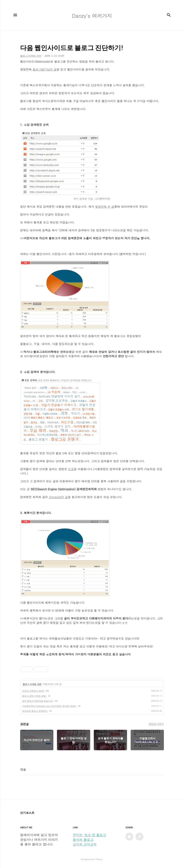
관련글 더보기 (156, 724)
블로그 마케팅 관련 (32, 684)
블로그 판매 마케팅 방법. (34, 696)
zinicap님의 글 (58, 497)
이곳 (71, 469)
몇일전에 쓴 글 (105, 207)
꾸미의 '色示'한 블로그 (89, 835)
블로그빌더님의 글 (44, 69)
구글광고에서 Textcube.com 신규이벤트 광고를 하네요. (49, 706)
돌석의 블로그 (83, 840)
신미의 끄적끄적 (85, 844)
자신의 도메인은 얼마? (33, 691)
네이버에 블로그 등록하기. (35, 711)
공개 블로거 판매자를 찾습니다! (38, 701)
